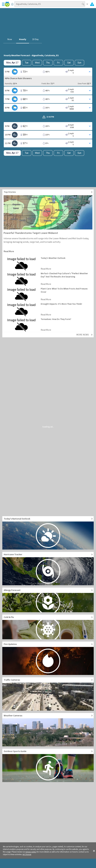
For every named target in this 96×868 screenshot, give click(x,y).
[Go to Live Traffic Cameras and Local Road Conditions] (48, 694)
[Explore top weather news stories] (48, 192)
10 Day (35, 39)
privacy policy (31, 852)
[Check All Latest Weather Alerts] (92, 4)
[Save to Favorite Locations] (12, 4)
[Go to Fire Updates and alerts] (48, 658)
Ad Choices (27, 855)
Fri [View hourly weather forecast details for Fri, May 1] (58, 63)
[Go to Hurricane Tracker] (48, 569)
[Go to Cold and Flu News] (48, 627)
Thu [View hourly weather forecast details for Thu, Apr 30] (48, 63)
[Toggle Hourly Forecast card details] (48, 72)
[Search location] (50, 4)
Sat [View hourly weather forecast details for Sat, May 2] (69, 63)
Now (10, 39)
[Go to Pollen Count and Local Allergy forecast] (48, 600)
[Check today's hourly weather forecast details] (12, 63)
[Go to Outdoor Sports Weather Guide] (48, 765)
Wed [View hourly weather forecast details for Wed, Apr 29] (37, 63)
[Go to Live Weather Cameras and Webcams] (48, 730)
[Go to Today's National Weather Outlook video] (48, 533)
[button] (94, 851)
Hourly (23, 39)
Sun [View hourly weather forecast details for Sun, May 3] (79, 63)
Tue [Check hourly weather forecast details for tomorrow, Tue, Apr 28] (27, 63)
